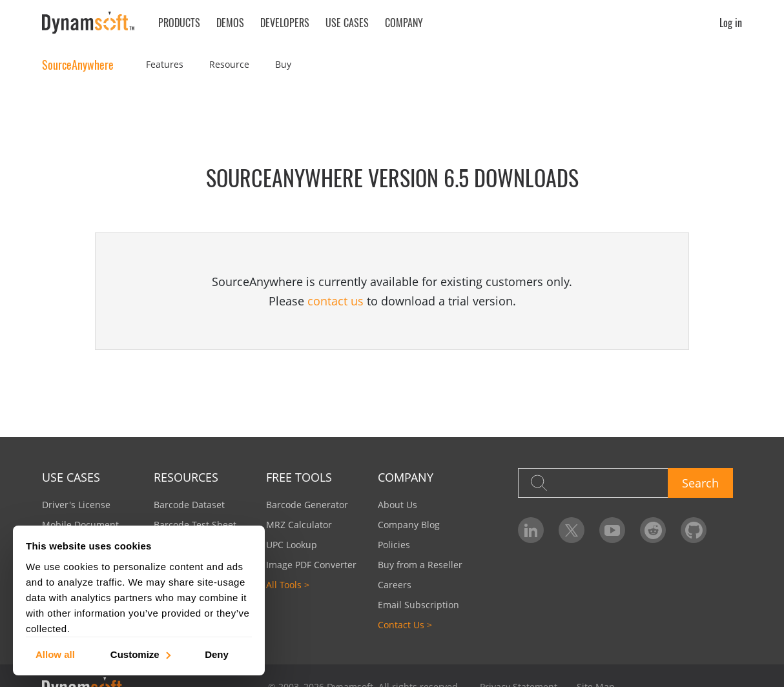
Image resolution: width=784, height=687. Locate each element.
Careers (395, 585)
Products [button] (179, 23)
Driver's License (76, 505)
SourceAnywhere (78, 65)
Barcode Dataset (189, 505)
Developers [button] (285, 23)
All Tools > (288, 585)
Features (165, 64)
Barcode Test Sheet (195, 525)
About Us (397, 505)
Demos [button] (230, 23)
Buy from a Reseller (420, 565)
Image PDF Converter (311, 565)
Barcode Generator (307, 505)
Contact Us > (405, 625)
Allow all (55, 654)
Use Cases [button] (347, 23)
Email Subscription (418, 605)
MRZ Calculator (299, 525)
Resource (229, 64)
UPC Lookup (292, 545)
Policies (394, 545)
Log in (731, 23)
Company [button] (404, 23)
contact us (335, 301)
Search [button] (700, 483)
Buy (283, 64)
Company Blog (409, 525)
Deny (217, 654)
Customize (140, 654)
